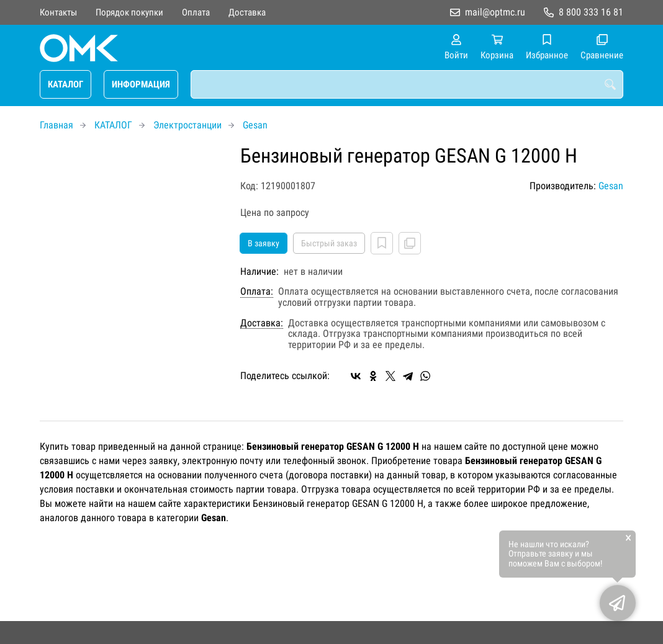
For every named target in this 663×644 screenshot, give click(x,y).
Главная (56, 125)
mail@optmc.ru (495, 12)
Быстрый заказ (329, 243)
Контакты (58, 12)
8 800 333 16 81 (591, 12)
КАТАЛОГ (65, 84)
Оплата (196, 12)
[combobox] (407, 84)
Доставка (247, 12)
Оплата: (257, 292)
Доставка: (262, 323)
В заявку (264, 243)
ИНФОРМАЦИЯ (141, 84)
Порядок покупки (129, 12)
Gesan (255, 125)
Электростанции (187, 125)
